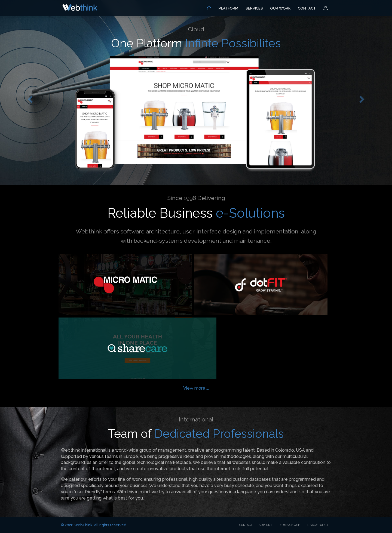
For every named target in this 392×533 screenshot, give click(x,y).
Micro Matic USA (125, 285)
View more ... (196, 388)
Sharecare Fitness (137, 348)
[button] (29, 98)
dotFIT (261, 285)
